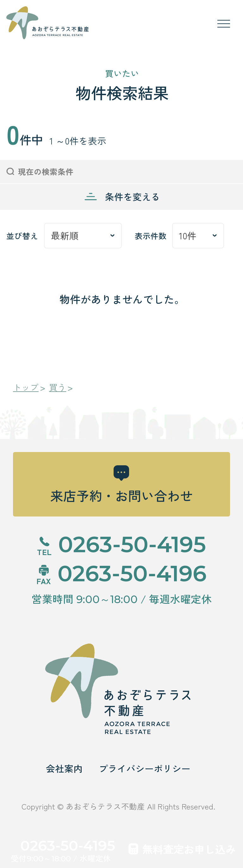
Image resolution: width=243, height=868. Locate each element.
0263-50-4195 (68, 845)
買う (58, 387)
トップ (26, 387)
